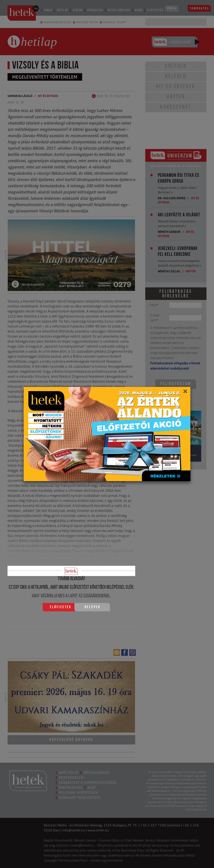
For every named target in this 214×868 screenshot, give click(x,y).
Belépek (93, 607)
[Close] (185, 393)
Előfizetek (61, 607)
